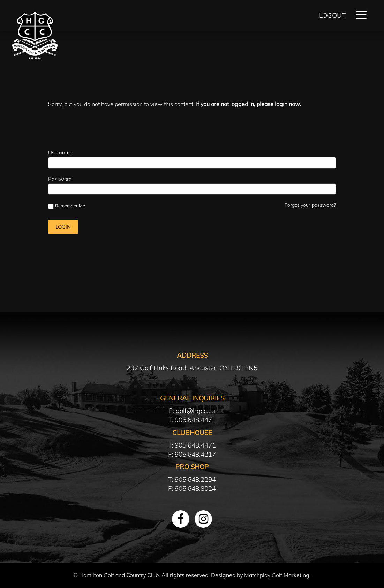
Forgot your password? (310, 205)
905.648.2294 (195, 479)
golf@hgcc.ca (195, 411)
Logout (332, 15)
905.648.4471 (195, 420)
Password (60, 179)
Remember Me (67, 206)
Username (60, 152)
